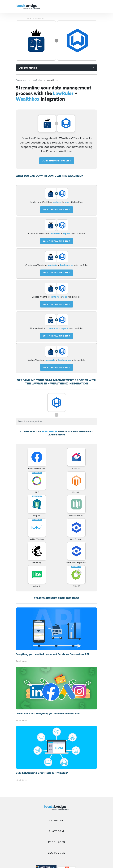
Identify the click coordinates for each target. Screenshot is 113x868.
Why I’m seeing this (36, 18)
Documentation (28, 68)
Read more (21, 619)
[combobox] (56, 421)
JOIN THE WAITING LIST (57, 161)
